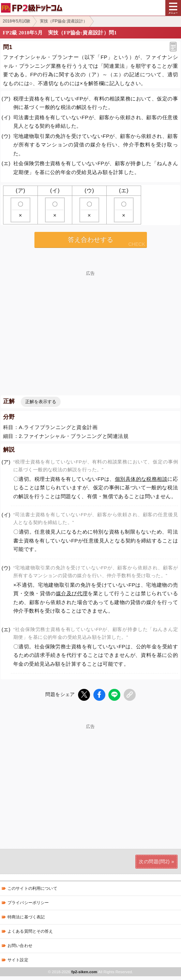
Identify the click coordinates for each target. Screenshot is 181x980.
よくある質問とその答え (30, 931)
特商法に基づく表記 (26, 917)
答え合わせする (90, 240)
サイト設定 (18, 960)
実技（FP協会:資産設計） (64, 21)
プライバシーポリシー (28, 903)
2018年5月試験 (17, 21)
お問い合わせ (20, 946)
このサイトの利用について (32, 888)
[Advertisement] (91, 323)
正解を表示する (41, 402)
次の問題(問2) (154, 861)
